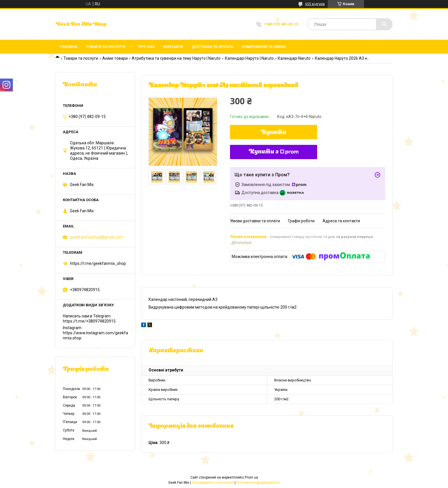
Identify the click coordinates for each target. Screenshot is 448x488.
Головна (69, 47)
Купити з (274, 152)
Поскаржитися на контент (213, 483)
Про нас (146, 47)
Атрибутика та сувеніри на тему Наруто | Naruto (176, 58)
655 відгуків (315, 4)
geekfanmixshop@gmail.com (97, 237)
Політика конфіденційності (258, 483)
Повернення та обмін (264, 47)
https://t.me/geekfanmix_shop (98, 263)
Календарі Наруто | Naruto (249, 58)
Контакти (173, 47)
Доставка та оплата (212, 47)
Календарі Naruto (294, 58)
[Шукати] (384, 24)
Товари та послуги (106, 47)
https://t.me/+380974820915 (89, 321)
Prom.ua (251, 477)
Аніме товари (115, 58)
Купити (274, 133)
